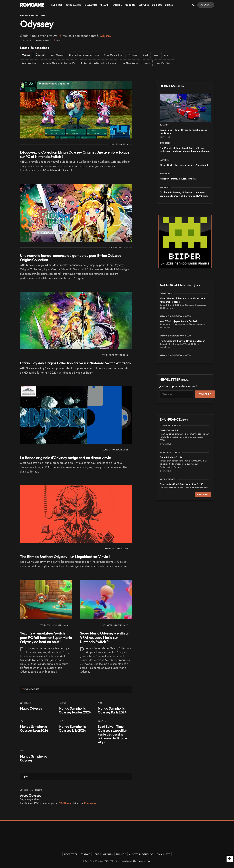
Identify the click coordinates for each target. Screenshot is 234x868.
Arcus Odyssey (31, 795)
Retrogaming (73, 5)
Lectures (144, 5)
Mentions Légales (103, 854)
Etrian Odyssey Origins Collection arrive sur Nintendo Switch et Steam (75, 363)
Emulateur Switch (30, 63)
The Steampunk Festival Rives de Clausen (182, 341)
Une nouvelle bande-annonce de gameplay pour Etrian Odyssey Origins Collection (71, 258)
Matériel (117, 5)
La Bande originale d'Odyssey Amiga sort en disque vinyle (65, 458)
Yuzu (156, 55)
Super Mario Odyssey (114, 55)
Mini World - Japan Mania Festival (178, 321)
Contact (85, 854)
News (149, 861)
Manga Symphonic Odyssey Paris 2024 (112, 710)
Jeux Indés (57, 5)
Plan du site (163, 854)
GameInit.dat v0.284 (171, 457)
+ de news (203, 494)
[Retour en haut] (230, 859)
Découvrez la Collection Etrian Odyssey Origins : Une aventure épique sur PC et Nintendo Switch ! (75, 154)
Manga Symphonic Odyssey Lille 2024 (72, 728)
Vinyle (148, 63)
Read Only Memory (165, 63)
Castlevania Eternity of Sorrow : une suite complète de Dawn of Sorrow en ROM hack (184, 194)
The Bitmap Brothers (130, 63)
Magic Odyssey (31, 708)
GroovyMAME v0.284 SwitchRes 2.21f (181, 484)
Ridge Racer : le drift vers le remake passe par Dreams (183, 132)
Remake (104, 5)
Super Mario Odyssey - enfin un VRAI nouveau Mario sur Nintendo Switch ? (105, 638)
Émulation (91, 5)
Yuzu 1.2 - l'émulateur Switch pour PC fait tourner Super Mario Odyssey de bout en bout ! (46, 638)
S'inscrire (205, 394)
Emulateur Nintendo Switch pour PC (59, 63)
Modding (130, 5)
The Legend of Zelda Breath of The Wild (98, 63)
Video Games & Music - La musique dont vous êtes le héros (182, 300)
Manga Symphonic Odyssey (33, 758)
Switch (146, 55)
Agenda (207, 5)
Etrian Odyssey (57, 55)
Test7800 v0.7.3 (169, 431)
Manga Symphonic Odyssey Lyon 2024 (34, 728)
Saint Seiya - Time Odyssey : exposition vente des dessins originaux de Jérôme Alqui (112, 734)
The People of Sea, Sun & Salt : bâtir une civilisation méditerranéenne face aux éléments (185, 150)
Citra (166, 55)
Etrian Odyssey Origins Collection (84, 55)
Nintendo (133, 55)
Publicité (121, 854)
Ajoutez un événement (141, 854)
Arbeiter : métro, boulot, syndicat (178, 179)
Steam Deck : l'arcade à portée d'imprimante (184, 165)
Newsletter (71, 854)
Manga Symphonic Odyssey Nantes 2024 (75, 710)
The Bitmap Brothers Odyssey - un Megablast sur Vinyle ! (65, 557)
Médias (169, 5)
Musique (157, 5)
